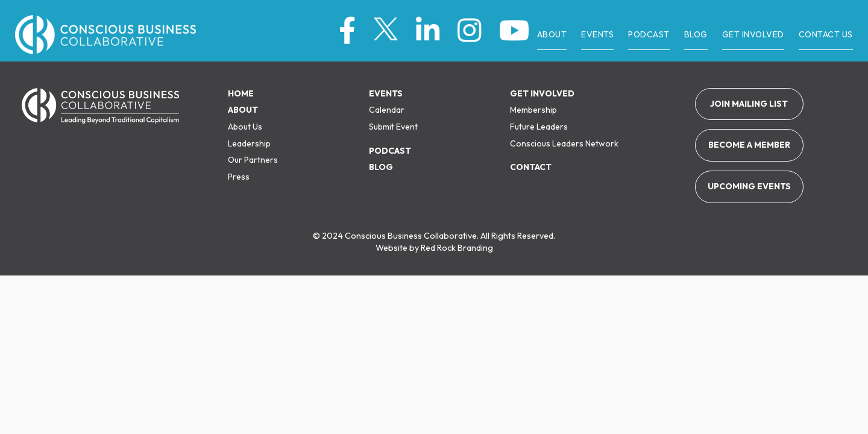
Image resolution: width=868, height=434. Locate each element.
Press (239, 177)
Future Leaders (539, 127)
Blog (381, 167)
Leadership (249, 143)
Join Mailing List (749, 104)
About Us (245, 127)
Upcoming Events (749, 186)
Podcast (390, 151)
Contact (531, 167)
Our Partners (253, 160)
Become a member (749, 145)
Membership (533, 110)
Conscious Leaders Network (564, 143)
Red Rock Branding (457, 248)
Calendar (387, 110)
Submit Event (393, 127)
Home (241, 93)
